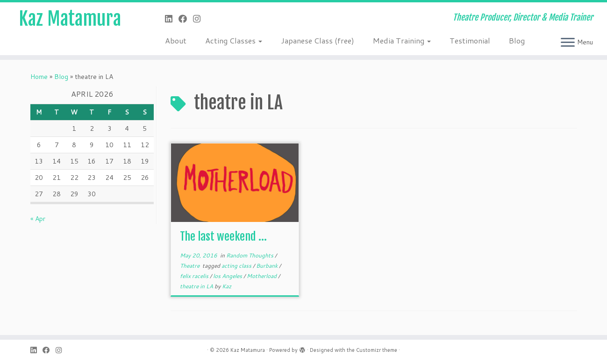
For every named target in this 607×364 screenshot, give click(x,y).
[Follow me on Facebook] (186, 19)
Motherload (262, 276)
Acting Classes (234, 40)
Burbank (268, 266)
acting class (237, 266)
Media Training (402, 40)
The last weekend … (223, 236)
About (176, 40)
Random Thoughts (250, 255)
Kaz (227, 286)
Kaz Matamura (70, 19)
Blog (517, 40)
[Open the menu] (568, 43)
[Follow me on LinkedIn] (172, 19)
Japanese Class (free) (318, 40)
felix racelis (195, 276)
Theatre (190, 266)
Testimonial (470, 40)
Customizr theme (377, 350)
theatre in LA (197, 286)
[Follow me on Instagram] (200, 19)
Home (39, 77)
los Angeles (228, 276)
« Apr (38, 219)
